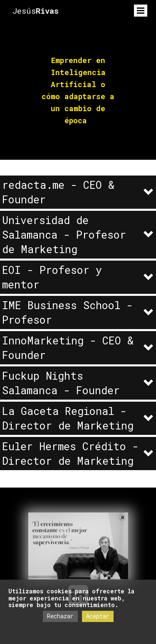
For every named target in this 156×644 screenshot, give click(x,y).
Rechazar (60, 616)
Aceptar (98, 616)
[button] (78, 192)
